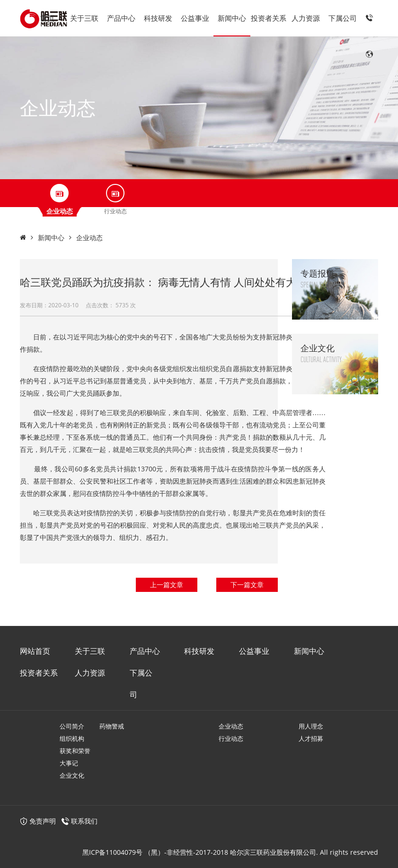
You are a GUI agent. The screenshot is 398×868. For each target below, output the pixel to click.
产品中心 (121, 18)
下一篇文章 (247, 585)
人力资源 (306, 18)
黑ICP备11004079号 (112, 852)
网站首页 (35, 651)
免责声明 (38, 821)
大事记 (69, 763)
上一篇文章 (167, 585)
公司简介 (72, 726)
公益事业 (195, 18)
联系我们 (84, 821)
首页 (47, 18)
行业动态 (231, 738)
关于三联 (84, 18)
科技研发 (158, 18)
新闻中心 (232, 18)
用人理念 (311, 726)
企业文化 (72, 775)
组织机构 (72, 738)
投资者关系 (269, 18)
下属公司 (343, 18)
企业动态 (89, 238)
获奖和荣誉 (75, 751)
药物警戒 (112, 726)
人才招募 (311, 738)
